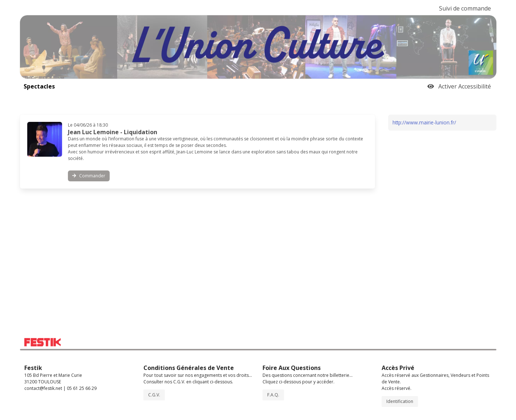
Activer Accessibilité (459, 86)
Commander (89, 176)
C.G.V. (154, 395)
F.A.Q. (273, 395)
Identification (400, 401)
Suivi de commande (465, 8)
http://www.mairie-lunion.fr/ (424, 122)
